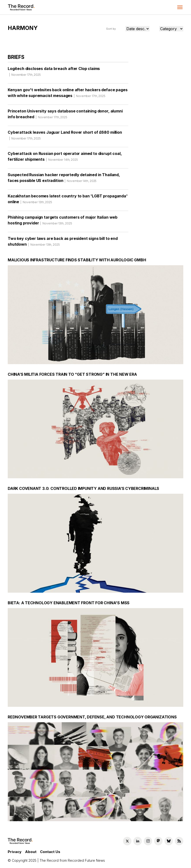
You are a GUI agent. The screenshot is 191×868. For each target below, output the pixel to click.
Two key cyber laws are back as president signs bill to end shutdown (63, 243)
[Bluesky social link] (169, 841)
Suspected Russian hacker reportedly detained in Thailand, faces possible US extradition (64, 179)
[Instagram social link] (148, 841)
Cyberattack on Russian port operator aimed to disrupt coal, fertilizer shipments (65, 158)
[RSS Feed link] (179, 841)
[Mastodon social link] (158, 841)
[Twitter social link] (127, 841)
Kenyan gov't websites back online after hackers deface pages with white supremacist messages (68, 94)
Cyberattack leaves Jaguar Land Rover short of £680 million (65, 137)
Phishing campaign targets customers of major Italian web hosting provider (63, 222)
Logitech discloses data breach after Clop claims (54, 73)
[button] (180, 7)
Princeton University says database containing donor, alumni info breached (65, 116)
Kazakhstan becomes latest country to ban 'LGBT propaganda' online (68, 201)
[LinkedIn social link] (138, 841)
